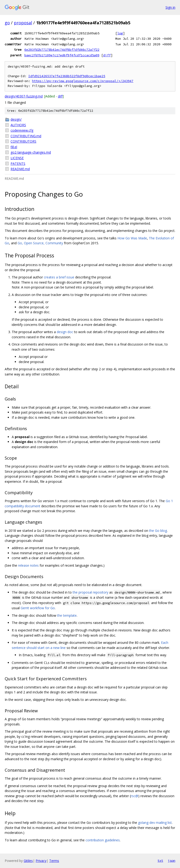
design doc (65, 332)
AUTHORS (18, 125)
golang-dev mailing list (155, 823)
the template (67, 615)
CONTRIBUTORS (23, 141)
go (7, 23)
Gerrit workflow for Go (38, 608)
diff (107, 55)
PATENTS (18, 164)
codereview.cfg (22, 130)
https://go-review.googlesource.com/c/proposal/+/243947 (83, 81)
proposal (23, 23)
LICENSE (17, 158)
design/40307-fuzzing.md (24, 96)
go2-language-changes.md (31, 152)
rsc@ (135, 796)
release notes (28, 565)
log (120, 33)
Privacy (41, 861)
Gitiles (28, 861)
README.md (20, 169)
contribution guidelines (103, 840)
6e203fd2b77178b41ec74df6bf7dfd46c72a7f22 (62, 50)
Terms (54, 861)
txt (160, 861)
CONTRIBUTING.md (26, 136)
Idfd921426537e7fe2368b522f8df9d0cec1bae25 (67, 76)
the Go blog (158, 531)
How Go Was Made (132, 238)
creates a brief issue (59, 277)
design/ (16, 119)
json (172, 861)
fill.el (14, 147)
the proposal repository (90, 592)
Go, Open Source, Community (40, 243)
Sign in (170, 7)
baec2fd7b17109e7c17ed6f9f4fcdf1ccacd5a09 (62, 55)
